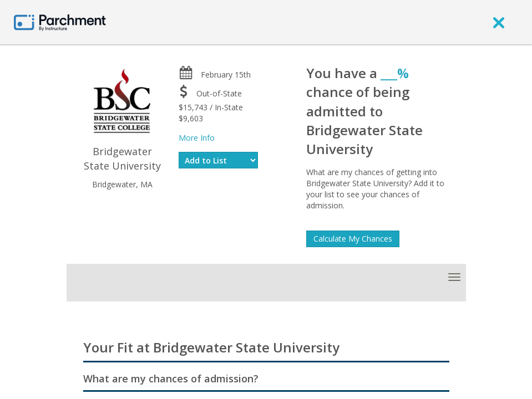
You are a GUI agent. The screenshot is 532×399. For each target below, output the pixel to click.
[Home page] (60, 22)
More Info (197, 138)
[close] (499, 22)
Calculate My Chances (353, 239)
